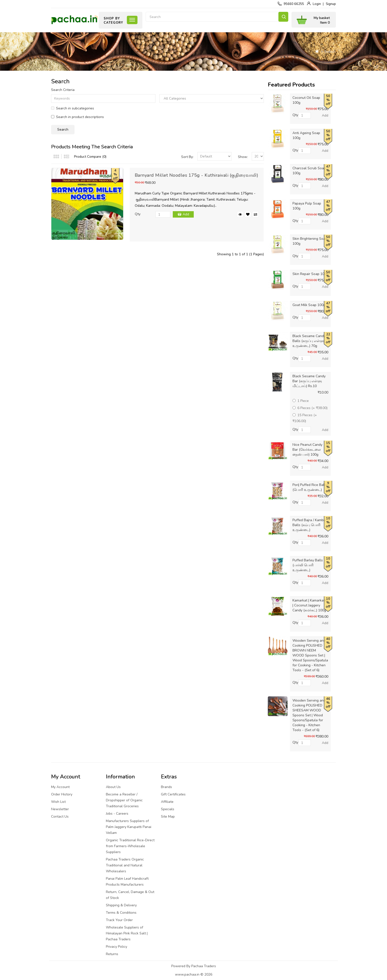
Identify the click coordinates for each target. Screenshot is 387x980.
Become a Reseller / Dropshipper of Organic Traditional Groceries (124, 800)
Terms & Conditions (121, 913)
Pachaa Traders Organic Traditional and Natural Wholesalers (125, 865)
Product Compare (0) (90, 157)
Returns (112, 954)
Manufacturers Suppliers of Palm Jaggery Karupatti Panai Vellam (129, 827)
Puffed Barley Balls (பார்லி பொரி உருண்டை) (308, 565)
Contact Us (60, 817)
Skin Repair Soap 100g (310, 274)
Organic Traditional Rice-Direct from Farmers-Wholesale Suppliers (130, 846)
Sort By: (187, 157)
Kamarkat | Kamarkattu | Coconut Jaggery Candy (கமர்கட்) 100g (310, 605)
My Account (60, 787)
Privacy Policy (116, 947)
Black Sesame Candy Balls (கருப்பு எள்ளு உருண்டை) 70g (309, 341)
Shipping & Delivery (121, 905)
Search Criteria (63, 90)
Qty (138, 214)
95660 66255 (294, 4)
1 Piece (301, 401)
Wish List (58, 802)
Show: (243, 157)
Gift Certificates (173, 794)
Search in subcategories (73, 108)
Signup (331, 4)
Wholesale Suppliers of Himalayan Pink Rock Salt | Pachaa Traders (127, 933)
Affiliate (167, 802)
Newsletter (60, 809)
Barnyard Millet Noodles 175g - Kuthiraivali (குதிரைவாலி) (197, 175)
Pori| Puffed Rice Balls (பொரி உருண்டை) (310, 487)
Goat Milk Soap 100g (309, 305)
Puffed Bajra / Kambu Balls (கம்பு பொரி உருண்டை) (309, 525)
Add (186, 214)
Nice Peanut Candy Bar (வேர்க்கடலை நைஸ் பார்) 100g (307, 450)
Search (283, 17)
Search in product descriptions (77, 117)
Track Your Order (119, 920)
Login (317, 4)
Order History (62, 794)
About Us (113, 787)
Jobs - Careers (117, 814)
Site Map (168, 817)
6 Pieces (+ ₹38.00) (310, 408)
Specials (168, 809)
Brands (166, 787)
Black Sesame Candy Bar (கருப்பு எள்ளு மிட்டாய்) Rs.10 (309, 381)
